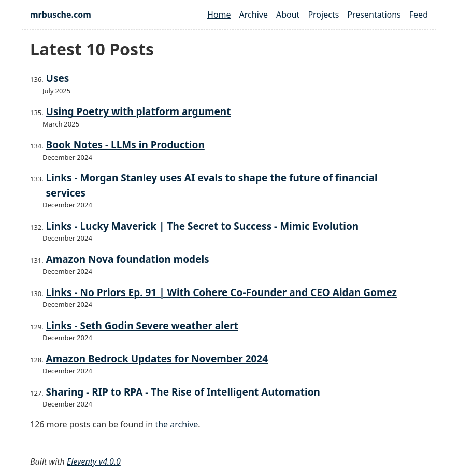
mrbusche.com (61, 15)
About (288, 15)
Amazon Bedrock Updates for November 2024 (157, 359)
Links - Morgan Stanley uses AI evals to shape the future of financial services (212, 185)
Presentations (374, 15)
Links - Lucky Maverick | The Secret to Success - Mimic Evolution (203, 226)
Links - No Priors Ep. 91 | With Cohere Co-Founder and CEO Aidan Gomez (221, 292)
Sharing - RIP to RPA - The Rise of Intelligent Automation (183, 392)
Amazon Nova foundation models (128, 259)
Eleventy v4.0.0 (94, 461)
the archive (176, 424)
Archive (254, 15)
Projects (323, 15)
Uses (58, 78)
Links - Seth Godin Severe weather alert (142, 326)
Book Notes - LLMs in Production (125, 145)
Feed (419, 15)
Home (219, 15)
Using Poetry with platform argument (139, 111)
